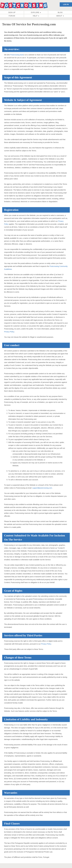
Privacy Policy (9, 332)
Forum (12, 16)
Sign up (12, 12)
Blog (60, 12)
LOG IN (66, 4)
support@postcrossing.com (42, 488)
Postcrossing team (17, 55)
